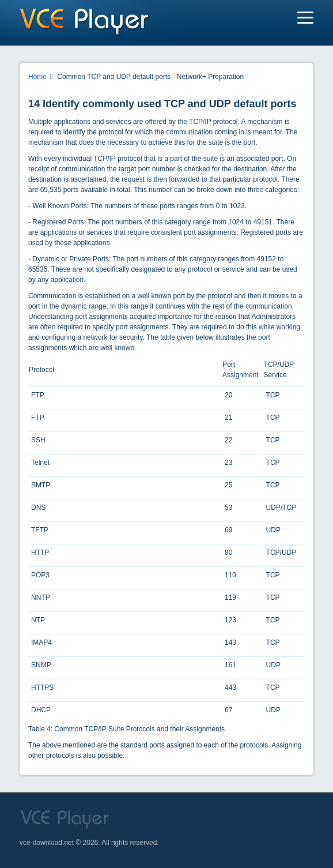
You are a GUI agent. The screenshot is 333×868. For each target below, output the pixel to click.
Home (37, 77)
